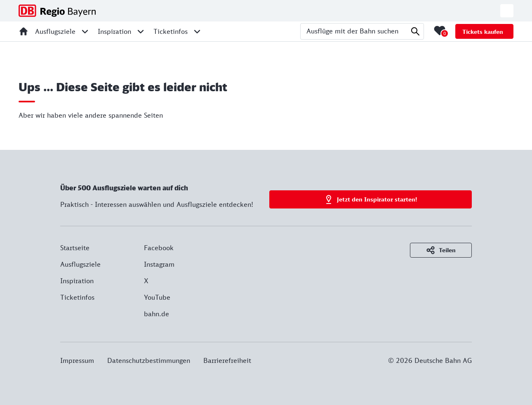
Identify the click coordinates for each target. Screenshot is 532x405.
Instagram (159, 264)
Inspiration (77, 281)
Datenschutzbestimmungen (149, 360)
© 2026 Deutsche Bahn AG (430, 360)
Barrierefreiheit (227, 360)
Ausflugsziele (80, 264)
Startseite (75, 248)
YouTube (157, 297)
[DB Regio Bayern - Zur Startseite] (57, 11)
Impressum (77, 360)
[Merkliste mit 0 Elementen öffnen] (440, 31)
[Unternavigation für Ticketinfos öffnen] (197, 31)
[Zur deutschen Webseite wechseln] (507, 11)
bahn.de (157, 314)
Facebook (159, 248)
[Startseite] (24, 31)
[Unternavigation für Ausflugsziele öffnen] (85, 31)
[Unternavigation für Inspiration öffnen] (141, 31)
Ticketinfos (77, 297)
